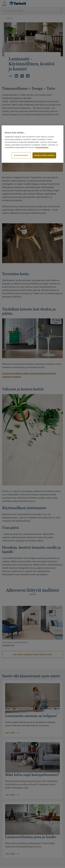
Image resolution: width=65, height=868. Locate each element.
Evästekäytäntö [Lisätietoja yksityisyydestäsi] (42, 147)
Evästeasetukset (21, 155)
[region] (32, 144)
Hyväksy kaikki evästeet (44, 155)
